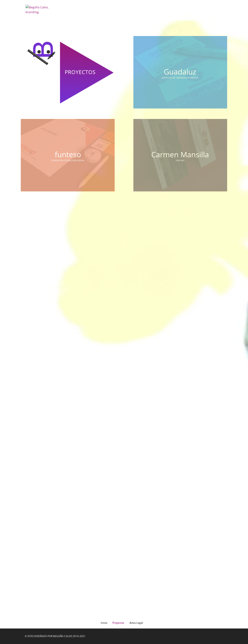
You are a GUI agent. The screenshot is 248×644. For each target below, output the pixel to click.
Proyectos (118, 623)
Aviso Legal (136, 623)
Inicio (104, 623)
